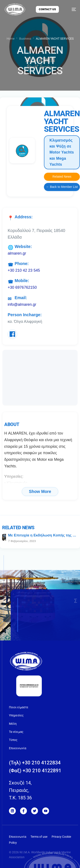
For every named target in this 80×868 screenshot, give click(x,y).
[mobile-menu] (71, 9)
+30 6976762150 (22, 287)
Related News (62, 177)
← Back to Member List (62, 187)
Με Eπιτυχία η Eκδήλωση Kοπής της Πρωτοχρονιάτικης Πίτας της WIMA (43, 535)
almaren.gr (17, 253)
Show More (40, 491)
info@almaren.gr (22, 304)
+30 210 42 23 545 (24, 270)
